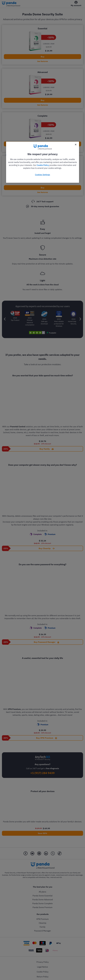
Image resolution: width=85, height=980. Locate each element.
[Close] (76, 145)
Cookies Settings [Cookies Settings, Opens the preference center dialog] (42, 175)
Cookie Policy (43, 165)
